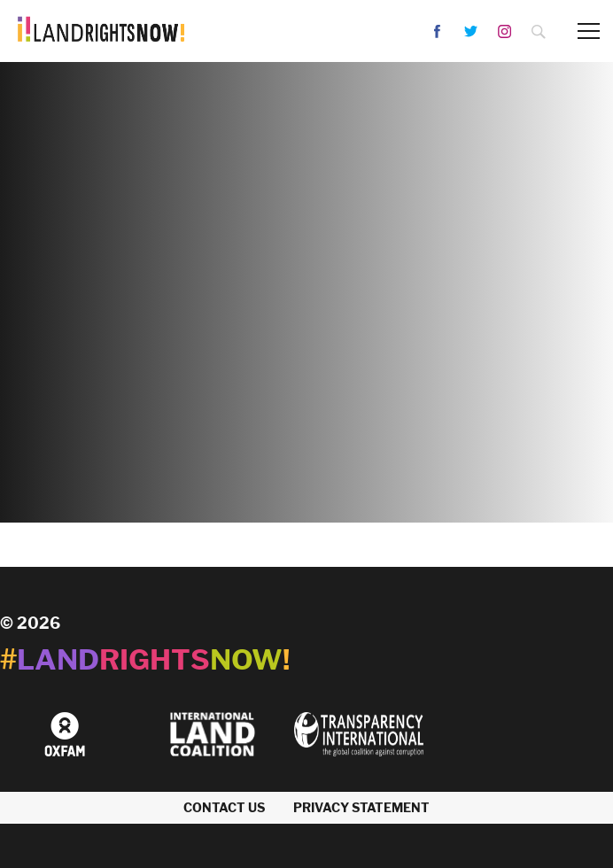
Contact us (224, 807)
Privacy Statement (361, 807)
